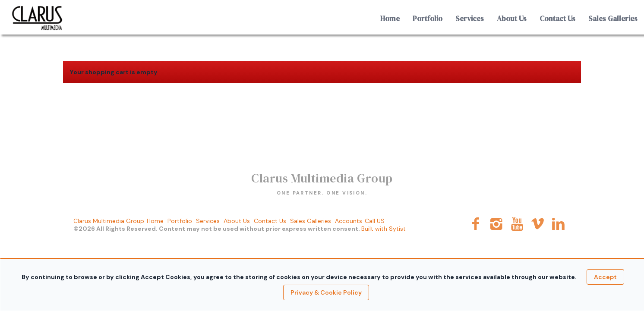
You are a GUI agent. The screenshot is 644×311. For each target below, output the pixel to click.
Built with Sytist (384, 229)
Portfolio (428, 19)
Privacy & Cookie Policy (326, 292)
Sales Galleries (613, 19)
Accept (605, 277)
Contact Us (557, 19)
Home (390, 19)
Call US (375, 221)
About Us (512, 19)
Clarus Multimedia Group (109, 221)
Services (470, 19)
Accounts (349, 221)
